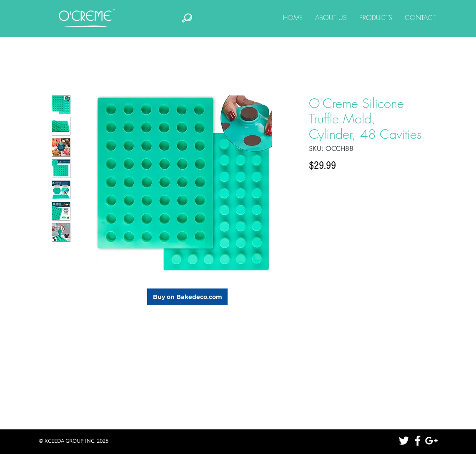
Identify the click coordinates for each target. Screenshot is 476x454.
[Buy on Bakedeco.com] (187, 297)
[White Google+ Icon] (431, 441)
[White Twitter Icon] (404, 441)
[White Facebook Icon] (418, 441)
